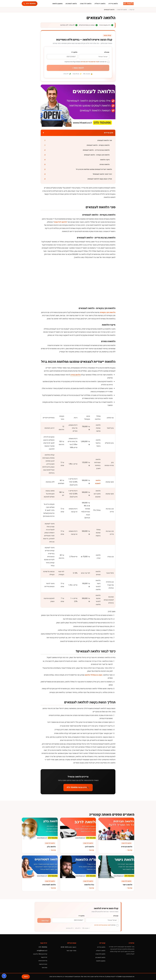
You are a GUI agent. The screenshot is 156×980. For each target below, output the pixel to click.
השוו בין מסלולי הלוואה (93, 675)
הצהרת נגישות (43, 964)
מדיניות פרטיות (43, 961)
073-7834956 (43, 947)
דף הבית (132, 10)
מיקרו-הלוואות (105, 160)
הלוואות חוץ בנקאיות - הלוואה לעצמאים (97, 155)
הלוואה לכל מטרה (86, 4)
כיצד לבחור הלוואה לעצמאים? (102, 174)
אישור (26, 977)
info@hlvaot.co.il (42, 951)
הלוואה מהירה (75, 375)
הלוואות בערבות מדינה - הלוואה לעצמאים (96, 150)
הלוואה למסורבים (71, 4)
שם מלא (107, 52)
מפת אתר (44, 968)
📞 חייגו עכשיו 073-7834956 (78, 787)
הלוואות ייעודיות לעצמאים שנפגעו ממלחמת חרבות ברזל (94, 169)
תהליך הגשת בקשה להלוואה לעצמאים (100, 179)
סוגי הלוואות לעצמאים (105, 140)
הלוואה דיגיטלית (100, 4)
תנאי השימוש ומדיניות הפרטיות (90, 62)
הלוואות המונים (105, 164)
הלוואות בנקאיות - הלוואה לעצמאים (98, 145)
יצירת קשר (44, 957)
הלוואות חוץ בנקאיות (108, 312)
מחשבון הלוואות (57, 4)
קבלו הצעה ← (44, 921)
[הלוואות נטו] (128, 4)
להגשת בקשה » (78, 68)
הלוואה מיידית (113, 4)
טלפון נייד (74, 52)
